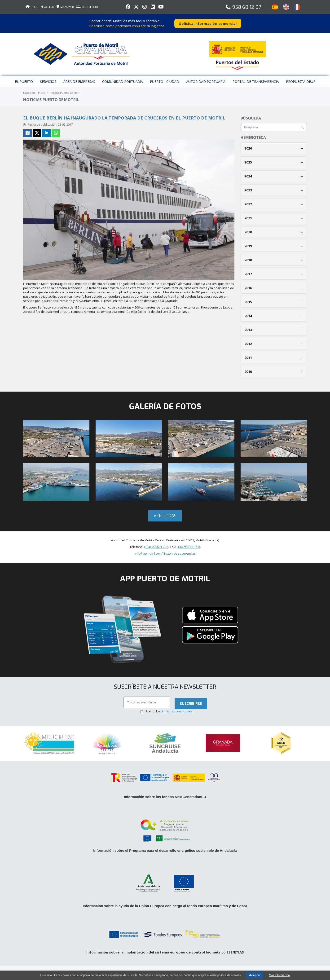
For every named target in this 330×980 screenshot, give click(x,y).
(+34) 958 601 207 (156, 547)
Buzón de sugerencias (180, 553)
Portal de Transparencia (256, 82)
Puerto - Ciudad (165, 82)
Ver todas (165, 516)
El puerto (24, 82)
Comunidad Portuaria (123, 82)
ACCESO (48, 7)
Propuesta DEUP (301, 82)
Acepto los (169, 711)
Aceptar (255, 975)
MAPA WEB (65, 7)
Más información (279, 975)
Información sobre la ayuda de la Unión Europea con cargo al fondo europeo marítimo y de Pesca (165, 906)
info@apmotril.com (148, 553)
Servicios (48, 82)
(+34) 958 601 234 (189, 547)
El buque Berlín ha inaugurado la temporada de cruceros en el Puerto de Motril (124, 118)
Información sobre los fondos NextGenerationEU (165, 797)
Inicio (42, 93)
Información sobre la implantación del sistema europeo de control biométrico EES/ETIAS (165, 952)
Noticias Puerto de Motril (65, 93)
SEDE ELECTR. (87, 7)
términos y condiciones (176, 711)
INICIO (32, 7)
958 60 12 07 (247, 7)
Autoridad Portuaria (206, 82)
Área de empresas (79, 82)
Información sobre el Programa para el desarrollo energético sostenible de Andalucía (165, 850)
